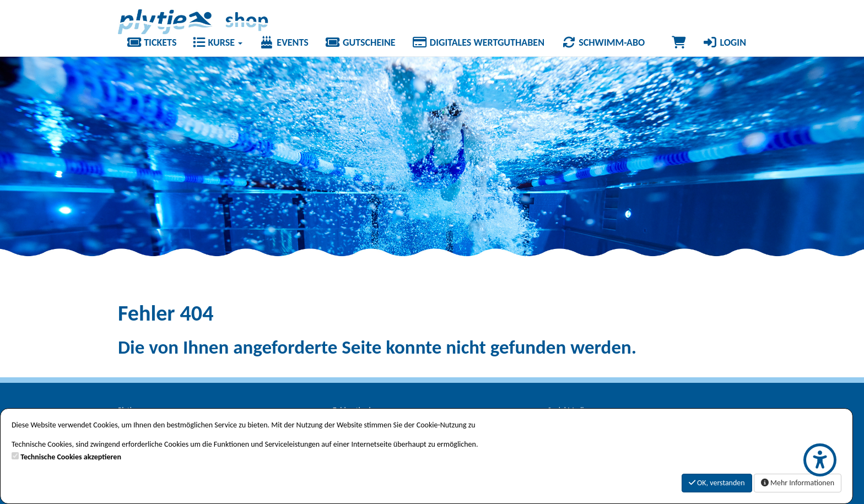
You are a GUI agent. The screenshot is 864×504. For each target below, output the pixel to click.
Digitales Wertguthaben (478, 42)
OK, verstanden (717, 483)
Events (284, 42)
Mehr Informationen (798, 483)
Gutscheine (360, 42)
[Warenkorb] (679, 42)
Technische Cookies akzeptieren (71, 457)
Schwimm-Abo (603, 42)
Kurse (218, 42)
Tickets (151, 42)
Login (724, 42)
